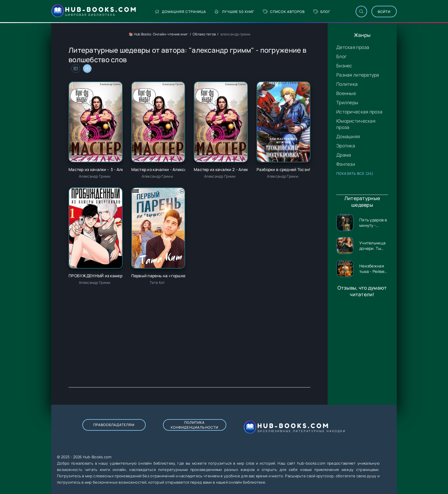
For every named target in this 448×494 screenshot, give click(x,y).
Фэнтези (346, 164)
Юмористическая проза (356, 124)
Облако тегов (204, 34)
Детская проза (353, 47)
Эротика (346, 146)
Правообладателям (114, 425)
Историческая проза (359, 112)
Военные (346, 93)
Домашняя (348, 136)
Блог (322, 12)
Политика (347, 84)
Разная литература (358, 75)
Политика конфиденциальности (194, 425)
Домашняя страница (180, 12)
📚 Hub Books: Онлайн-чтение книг (158, 34)
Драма (344, 155)
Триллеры (347, 102)
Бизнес (344, 66)
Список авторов (284, 12)
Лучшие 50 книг (235, 12)
